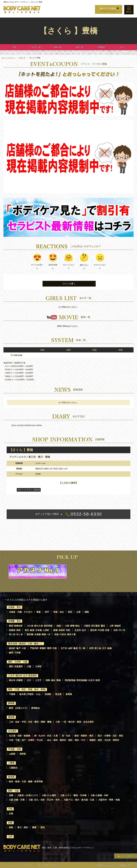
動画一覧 (58, 47)
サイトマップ (32, 865)
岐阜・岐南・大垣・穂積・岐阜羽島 (26, 782)
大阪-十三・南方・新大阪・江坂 (79, 800)
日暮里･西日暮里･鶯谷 (94, 626)
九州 (10, 837)
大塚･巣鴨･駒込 (72, 626)
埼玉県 (58, 694)
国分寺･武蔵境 (16, 680)
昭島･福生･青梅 (53, 680)
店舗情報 (101, 47)
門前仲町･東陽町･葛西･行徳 (43, 648)
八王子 (38, 680)
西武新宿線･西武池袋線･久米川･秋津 (82, 680)
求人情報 (45, 865)
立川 (29, 680)
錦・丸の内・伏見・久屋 (46, 736)
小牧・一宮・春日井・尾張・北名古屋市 (75, 722)
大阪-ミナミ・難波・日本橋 (73, 795)
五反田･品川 (80, 630)
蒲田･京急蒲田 (16, 666)
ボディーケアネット (9, 58)
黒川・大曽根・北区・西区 (110, 736)
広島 (11, 814)
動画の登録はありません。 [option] (68, 326)
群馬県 (69, 694)
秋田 (70, 612)
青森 (39, 612)
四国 (10, 823)
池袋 (59, 626)
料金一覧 (79, 47)
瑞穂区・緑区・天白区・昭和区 (104, 740)
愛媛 (34, 827)
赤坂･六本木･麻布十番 (65, 634)
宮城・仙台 (58, 612)
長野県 (23, 754)
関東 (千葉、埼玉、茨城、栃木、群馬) (27, 689)
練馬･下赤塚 (15, 653)
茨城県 (48, 694)
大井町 (38, 666)
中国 (10, 809)
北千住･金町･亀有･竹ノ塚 (73, 648)
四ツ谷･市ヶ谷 (16, 634)
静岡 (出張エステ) (18, 708)
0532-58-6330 (68, 514)
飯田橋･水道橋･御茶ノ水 (39, 634)
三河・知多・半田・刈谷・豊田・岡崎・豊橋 (30, 722)
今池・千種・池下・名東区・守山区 (26, 740)
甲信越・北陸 (14, 749)
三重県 (11, 763)
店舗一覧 (22, 58)
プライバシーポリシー (14, 865)
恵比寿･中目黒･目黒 (100, 630)
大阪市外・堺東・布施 (109, 800)
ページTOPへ (127, 856)
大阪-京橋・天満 (17, 800)
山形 (78, 612)
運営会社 (57, 865)
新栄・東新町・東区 (84, 736)
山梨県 (12, 754)
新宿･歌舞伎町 (16, 626)
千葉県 (12, 694)
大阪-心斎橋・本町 (99, 795)
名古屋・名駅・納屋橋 (20, 736)
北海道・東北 (14, 607)
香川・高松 (23, 827)
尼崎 (11, 795)
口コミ (123, 47)
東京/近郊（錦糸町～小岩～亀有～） (25, 644)
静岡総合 (36, 708)
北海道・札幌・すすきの (21, 612)
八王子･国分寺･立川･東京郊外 (22, 676)
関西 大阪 (13, 791)
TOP (14, 47)
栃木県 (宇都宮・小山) (30, 694)
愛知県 (11, 717)
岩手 (47, 612)
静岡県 (11, 703)
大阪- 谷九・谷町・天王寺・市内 (44, 800)
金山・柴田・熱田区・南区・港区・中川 (66, 740)
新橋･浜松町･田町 (62, 630)
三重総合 (13, 768)
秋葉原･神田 (15, 630)
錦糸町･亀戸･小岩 (17, 648)
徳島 (11, 827)
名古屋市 (12, 731)
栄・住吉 (66, 736)
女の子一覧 (36, 47)
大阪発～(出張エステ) (28, 795)
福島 (87, 612)
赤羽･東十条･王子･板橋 (100, 648)
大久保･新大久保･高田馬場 (40, 626)
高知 (43, 827)
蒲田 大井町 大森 (18, 662)
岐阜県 (11, 777)
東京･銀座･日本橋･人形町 (37, 630)
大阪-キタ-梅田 (49, 795)
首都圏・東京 (14, 621)
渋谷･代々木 (119, 630)
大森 (29, 666)
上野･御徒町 (115, 626)
